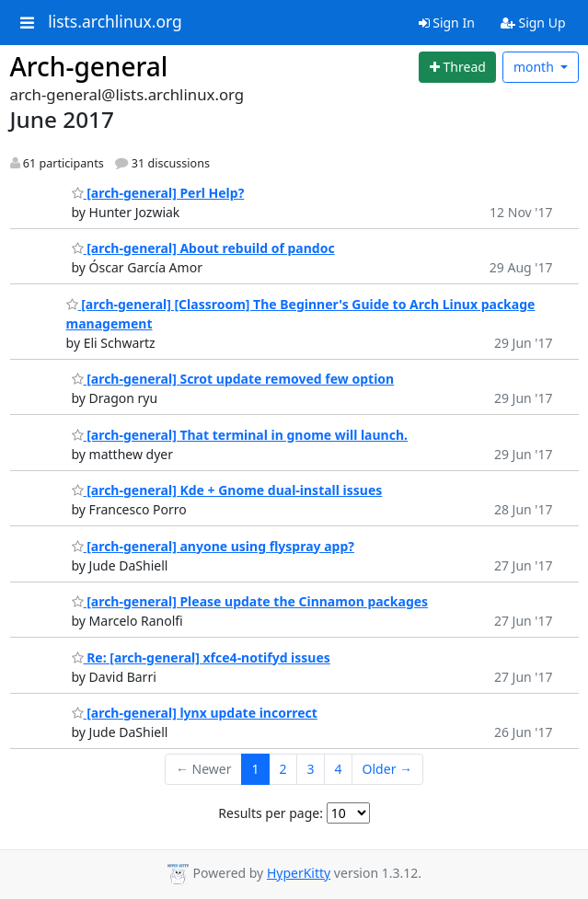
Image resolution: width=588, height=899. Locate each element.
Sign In (447, 23)
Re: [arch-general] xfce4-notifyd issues (201, 657)
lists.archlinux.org (115, 22)
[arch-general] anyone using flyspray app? (213, 546)
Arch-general (89, 66)
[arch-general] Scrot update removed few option (233, 379)
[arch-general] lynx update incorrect (195, 713)
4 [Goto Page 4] (339, 769)
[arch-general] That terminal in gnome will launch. (240, 435)
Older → (387, 769)
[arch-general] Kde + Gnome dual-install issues (227, 490)
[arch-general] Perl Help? (158, 193)
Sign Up (533, 23)
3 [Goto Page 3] (311, 769)
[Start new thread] (457, 67)
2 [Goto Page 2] (283, 769)
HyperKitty (299, 873)
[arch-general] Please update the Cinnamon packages (250, 601)
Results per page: (271, 813)
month (536, 67)
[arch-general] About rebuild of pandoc (203, 248)
